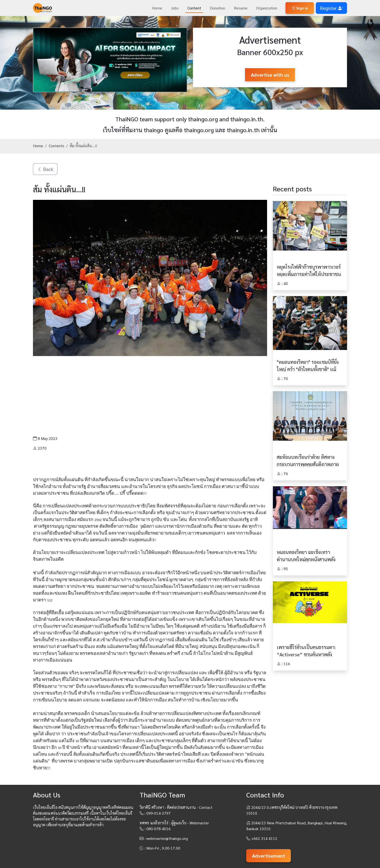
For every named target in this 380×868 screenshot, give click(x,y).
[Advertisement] (150, 396)
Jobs (175, 8)
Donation (218, 8)
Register (331, 8)
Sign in (300, 8)
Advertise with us (270, 75)
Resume (241, 8)
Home (157, 8)
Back (45, 169)
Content (194, 8)
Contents (56, 146)
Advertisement (269, 856)
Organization (267, 8)
